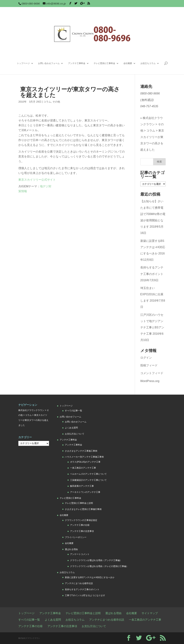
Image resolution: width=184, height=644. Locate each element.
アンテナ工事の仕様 (80, 525)
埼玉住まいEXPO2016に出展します (152, 294)
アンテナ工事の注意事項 (82, 531)
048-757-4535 (149, 106)
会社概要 (128, 63)
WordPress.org (150, 381)
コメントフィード (152, 373)
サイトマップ (150, 613)
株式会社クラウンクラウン (31, 410)
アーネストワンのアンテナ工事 (85, 492)
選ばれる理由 (71, 549)
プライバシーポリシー (76, 537)
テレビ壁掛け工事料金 (104, 63)
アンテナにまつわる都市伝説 (79, 583)
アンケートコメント (80, 554)
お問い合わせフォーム (49, 63)
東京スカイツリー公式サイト (37, 180)
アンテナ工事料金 (77, 63)
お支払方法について (75, 434)
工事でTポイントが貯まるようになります (85, 595)
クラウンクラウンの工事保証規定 (81, 520)
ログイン (146, 358)
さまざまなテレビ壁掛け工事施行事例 (83, 509)
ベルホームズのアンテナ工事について (88, 474)
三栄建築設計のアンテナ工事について (88, 480)
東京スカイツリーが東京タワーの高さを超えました (152, 140)
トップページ (23, 63)
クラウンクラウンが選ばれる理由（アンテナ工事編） (96, 560)
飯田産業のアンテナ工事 (82, 486)
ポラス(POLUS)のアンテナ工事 (85, 462)
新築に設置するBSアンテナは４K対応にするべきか (153, 247)
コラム (47, 102)
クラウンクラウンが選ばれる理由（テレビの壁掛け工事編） (99, 566)
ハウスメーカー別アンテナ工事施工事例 (84, 457)
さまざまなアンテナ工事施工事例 (81, 451)
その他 (56, 102)
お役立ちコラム (148, 63)
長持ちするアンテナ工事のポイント (82, 589)
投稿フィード (149, 365)
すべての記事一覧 (73, 411)
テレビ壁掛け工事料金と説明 (79, 503)
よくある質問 (71, 428)
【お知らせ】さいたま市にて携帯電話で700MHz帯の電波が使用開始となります (153, 214)
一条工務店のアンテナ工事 (83, 468)
